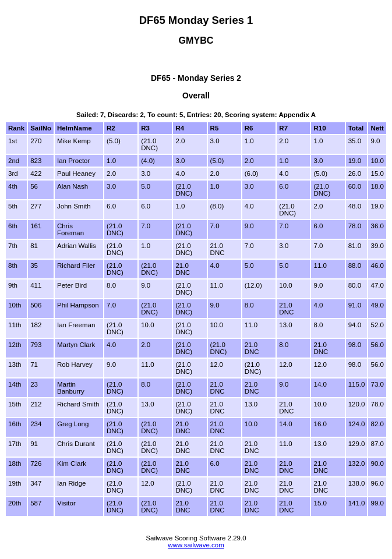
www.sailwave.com (196, 545)
